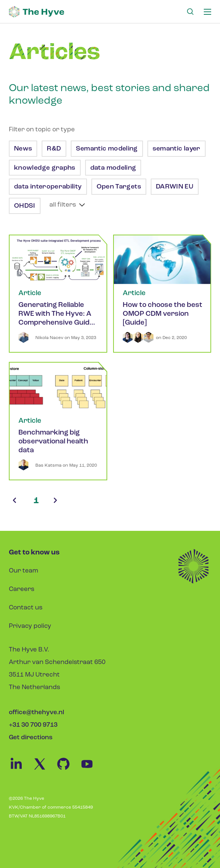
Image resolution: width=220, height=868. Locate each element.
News (24, 149)
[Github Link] (68, 770)
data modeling (114, 168)
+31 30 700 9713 (33, 725)
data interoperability (49, 187)
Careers (22, 589)
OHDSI (25, 206)
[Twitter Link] (44, 770)
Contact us (26, 608)
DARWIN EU (175, 187)
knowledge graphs (46, 168)
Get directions (31, 738)
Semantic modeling (108, 149)
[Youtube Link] (91, 770)
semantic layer (177, 149)
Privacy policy (30, 626)
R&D (55, 149)
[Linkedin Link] (21, 770)
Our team (24, 571)
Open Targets (120, 187)
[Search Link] (190, 12)
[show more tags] (67, 205)
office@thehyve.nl (36, 713)
